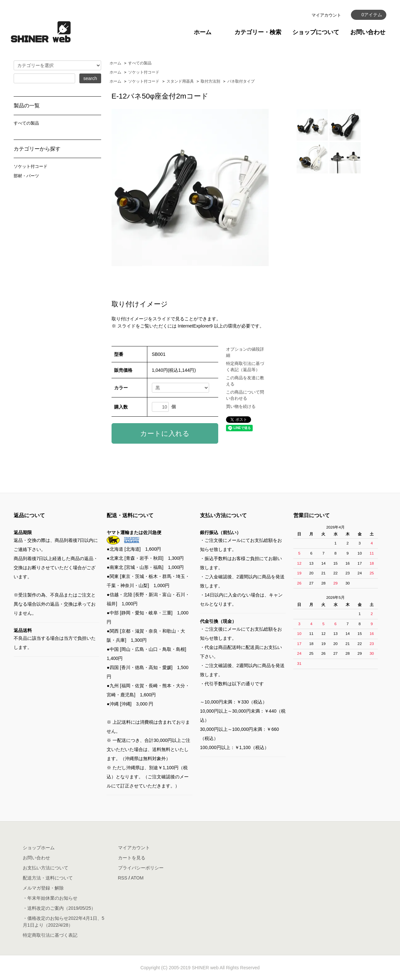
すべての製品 (140, 63)
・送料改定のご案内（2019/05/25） (59, 908)
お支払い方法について (46, 868)
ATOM (137, 878)
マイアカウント (326, 15)
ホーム (203, 32)
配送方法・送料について (48, 878)
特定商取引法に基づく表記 (50, 935)
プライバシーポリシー (141, 868)
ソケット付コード (144, 72)
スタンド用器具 (180, 81)
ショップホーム (39, 848)
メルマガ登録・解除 (43, 888)
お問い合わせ (368, 32)
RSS (123, 878)
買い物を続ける (241, 406)
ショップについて (316, 32)
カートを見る (132, 858)
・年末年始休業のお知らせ (50, 898)
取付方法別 (210, 81)
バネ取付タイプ (241, 81)
